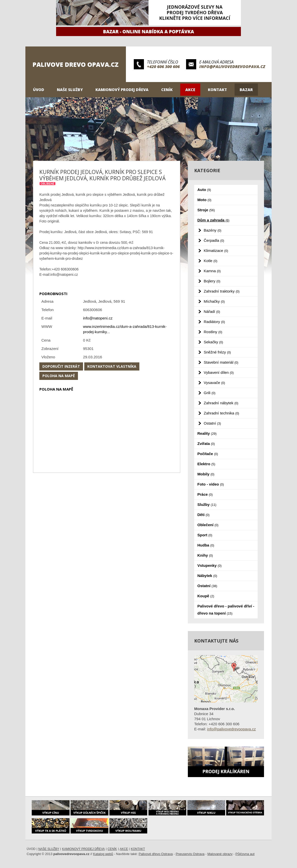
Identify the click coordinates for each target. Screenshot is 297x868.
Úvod (39, 90)
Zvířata (206, 444)
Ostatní (212, 423)
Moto (204, 200)
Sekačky (213, 342)
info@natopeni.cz (98, 318)
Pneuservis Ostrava (190, 854)
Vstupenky (210, 565)
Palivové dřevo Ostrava (156, 854)
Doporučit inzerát (61, 366)
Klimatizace (216, 251)
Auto (204, 190)
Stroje (206, 210)
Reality (207, 433)
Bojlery (212, 281)
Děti (204, 515)
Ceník (167, 90)
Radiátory (214, 322)
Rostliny (213, 332)
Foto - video (211, 484)
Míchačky (214, 301)
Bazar (246, 90)
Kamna (212, 271)
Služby (207, 504)
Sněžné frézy (217, 352)
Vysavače (214, 383)
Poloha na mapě (59, 376)
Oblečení (208, 525)
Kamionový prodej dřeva (122, 90)
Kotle (211, 261)
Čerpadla (214, 240)
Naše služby (70, 90)
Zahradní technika (222, 413)
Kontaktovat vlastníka (112, 366)
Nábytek (207, 576)
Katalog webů (103, 854)
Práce (205, 494)
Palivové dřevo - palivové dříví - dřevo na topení (226, 610)
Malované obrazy (220, 854)
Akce (190, 90)
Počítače (208, 454)
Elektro (206, 464)
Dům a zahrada (213, 220)
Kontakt (217, 90)
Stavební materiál (221, 362)
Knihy (205, 555)
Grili (210, 393)
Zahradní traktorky (222, 291)
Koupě (206, 596)
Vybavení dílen (219, 372)
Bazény (213, 230)
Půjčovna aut (245, 854)
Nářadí (212, 311)
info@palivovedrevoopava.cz (232, 67)
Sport (205, 535)
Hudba (206, 545)
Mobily (206, 474)
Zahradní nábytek (221, 403)
